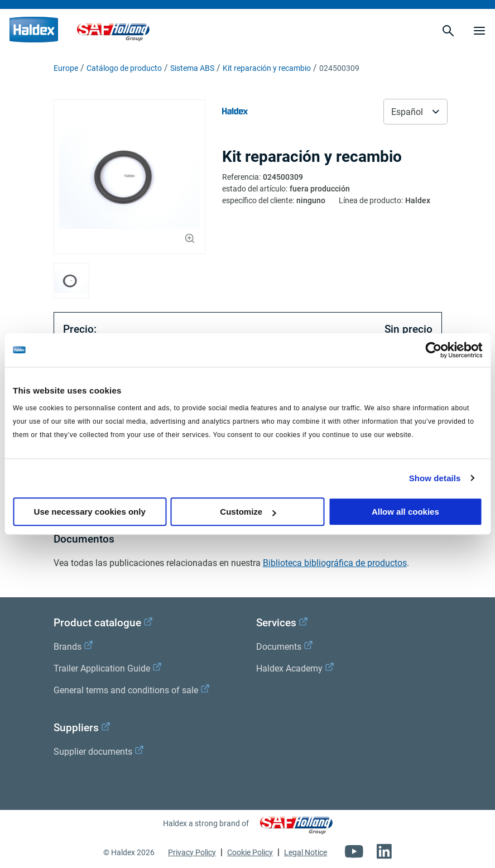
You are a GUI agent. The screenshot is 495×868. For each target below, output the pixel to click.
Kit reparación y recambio (267, 68)
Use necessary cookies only (90, 512)
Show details (435, 478)
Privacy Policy (192, 852)
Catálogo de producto (124, 68)
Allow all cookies (405, 512)
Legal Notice (306, 852)
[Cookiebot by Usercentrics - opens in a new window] (433, 350)
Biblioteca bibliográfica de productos (335, 563)
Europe (66, 68)
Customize (248, 512)
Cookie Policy (250, 852)
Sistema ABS (192, 68)
